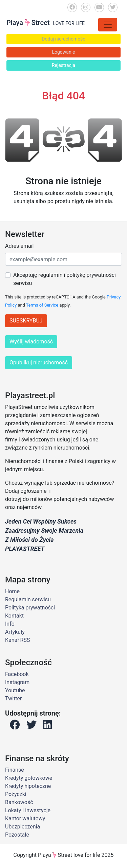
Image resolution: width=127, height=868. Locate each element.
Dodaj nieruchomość (63, 39)
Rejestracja (63, 65)
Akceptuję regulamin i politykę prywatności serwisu (65, 279)
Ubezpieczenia (23, 827)
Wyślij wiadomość (31, 342)
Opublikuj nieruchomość (39, 363)
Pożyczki (16, 794)
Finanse (15, 770)
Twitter (13, 698)
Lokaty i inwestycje (28, 810)
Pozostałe (17, 835)
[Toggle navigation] (108, 25)
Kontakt (14, 616)
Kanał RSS (17, 640)
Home (12, 591)
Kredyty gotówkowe (29, 778)
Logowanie (63, 52)
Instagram (17, 682)
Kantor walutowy (25, 818)
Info (10, 624)
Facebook (17, 674)
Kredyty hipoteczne (28, 786)
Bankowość (19, 802)
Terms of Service (42, 305)
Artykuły (15, 632)
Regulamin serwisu (28, 599)
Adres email (19, 246)
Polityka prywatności (30, 608)
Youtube (15, 690)
